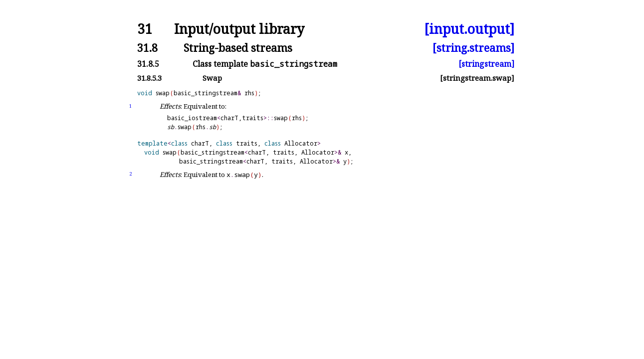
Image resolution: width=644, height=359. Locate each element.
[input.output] (469, 29)
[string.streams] (473, 48)
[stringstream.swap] (477, 78)
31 (145, 29)
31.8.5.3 (149, 78)
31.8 (147, 48)
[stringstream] (486, 64)
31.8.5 (148, 64)
